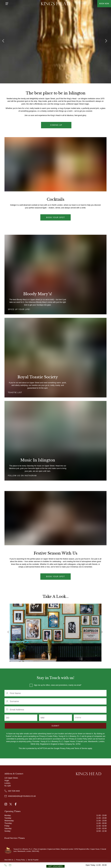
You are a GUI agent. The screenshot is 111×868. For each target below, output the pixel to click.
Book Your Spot (55, 577)
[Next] (107, 42)
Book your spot (55, 217)
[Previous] (4, 42)
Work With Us (9, 860)
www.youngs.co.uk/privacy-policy (19, 741)
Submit (55, 726)
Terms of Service (81, 748)
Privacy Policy (65, 748)
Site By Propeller (33, 860)
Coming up (56, 125)
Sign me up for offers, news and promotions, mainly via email (57, 685)
